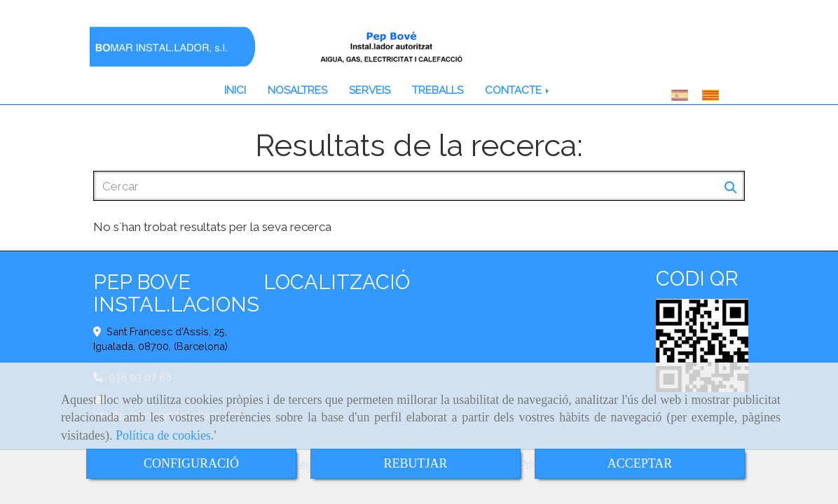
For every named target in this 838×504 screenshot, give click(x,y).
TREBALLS (438, 90)
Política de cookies (163, 435)
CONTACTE (518, 90)
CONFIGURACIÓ (191, 463)
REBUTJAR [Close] (415, 463)
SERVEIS (370, 90)
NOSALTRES (297, 90)
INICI (235, 90)
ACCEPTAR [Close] (640, 463)
